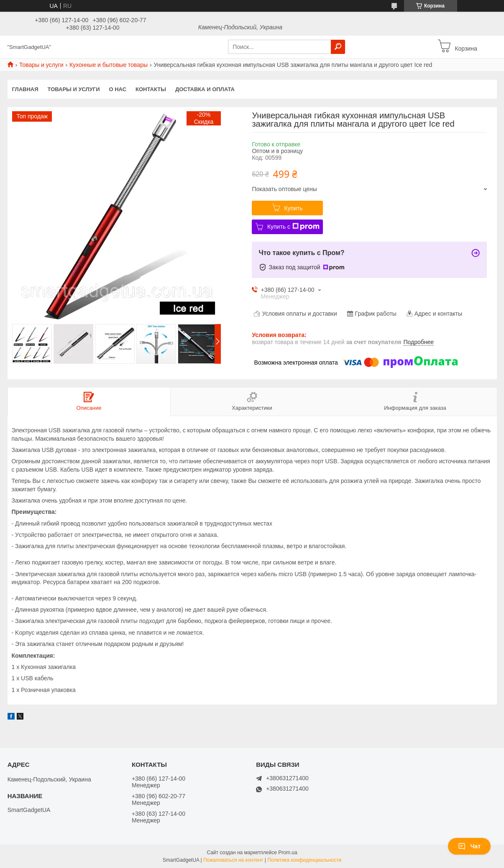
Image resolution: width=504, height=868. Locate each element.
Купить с (293, 227)
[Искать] (338, 47)
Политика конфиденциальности (304, 860)
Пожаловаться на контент (233, 860)
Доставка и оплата (205, 89)
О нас (118, 89)
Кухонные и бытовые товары (109, 65)
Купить (293, 208)
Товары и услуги (41, 65)
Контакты (151, 89)
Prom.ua (288, 853)
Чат (469, 846)
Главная (25, 89)
